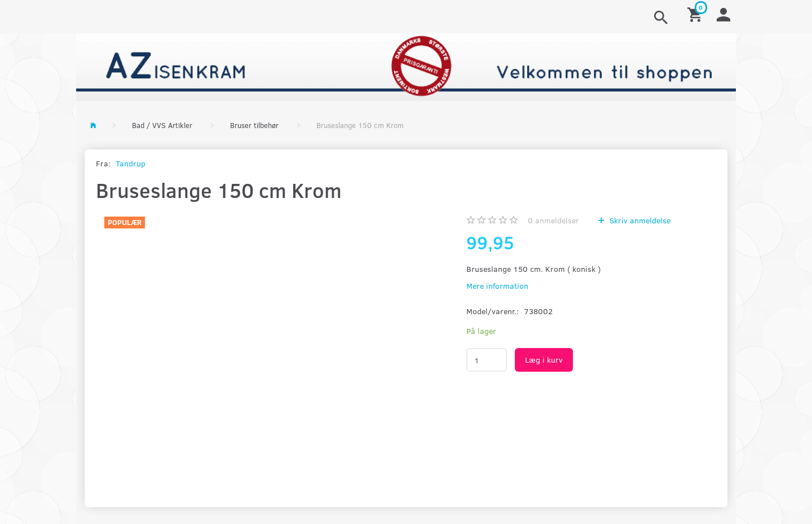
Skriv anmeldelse (639, 220)
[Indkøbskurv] (696, 14)
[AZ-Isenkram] (406, 66)
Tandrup (131, 163)
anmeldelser (553, 220)
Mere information (497, 286)
